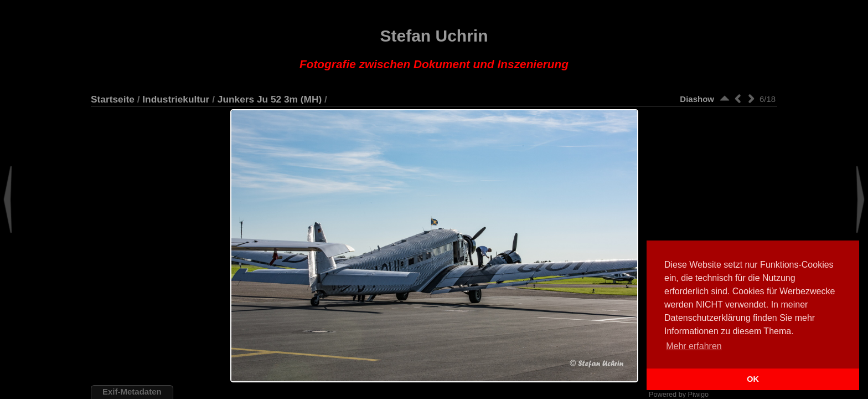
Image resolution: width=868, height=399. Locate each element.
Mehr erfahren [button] (694, 346)
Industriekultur (176, 99)
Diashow (697, 99)
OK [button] (753, 379)
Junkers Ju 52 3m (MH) (270, 99)
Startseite (113, 99)
